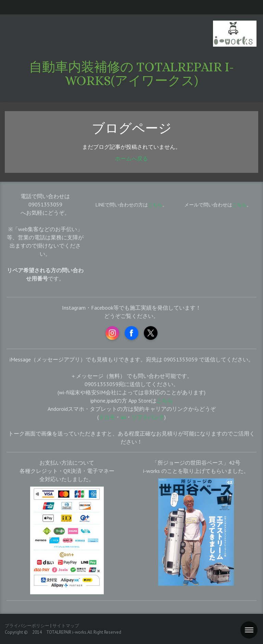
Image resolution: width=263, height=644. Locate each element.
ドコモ (107, 417)
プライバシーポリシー (27, 626)
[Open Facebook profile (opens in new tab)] (131, 333)
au (123, 417)
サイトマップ (66, 626)
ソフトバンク (148, 417)
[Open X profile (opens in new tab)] (151, 333)
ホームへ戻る (131, 158)
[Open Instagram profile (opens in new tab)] (112, 333)
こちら (239, 205)
